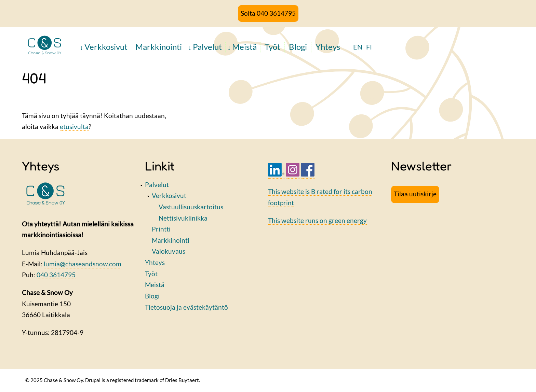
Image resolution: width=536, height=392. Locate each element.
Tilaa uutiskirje (415, 194)
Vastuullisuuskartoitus (191, 207)
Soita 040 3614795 (268, 13)
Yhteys (328, 47)
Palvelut (207, 47)
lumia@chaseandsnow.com (83, 264)
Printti (161, 229)
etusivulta (74, 127)
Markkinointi (159, 47)
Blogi (298, 47)
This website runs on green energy (317, 220)
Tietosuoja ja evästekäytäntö (186, 307)
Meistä (244, 47)
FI (369, 47)
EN (358, 47)
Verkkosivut (106, 47)
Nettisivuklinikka (183, 218)
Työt (272, 47)
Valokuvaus (169, 251)
